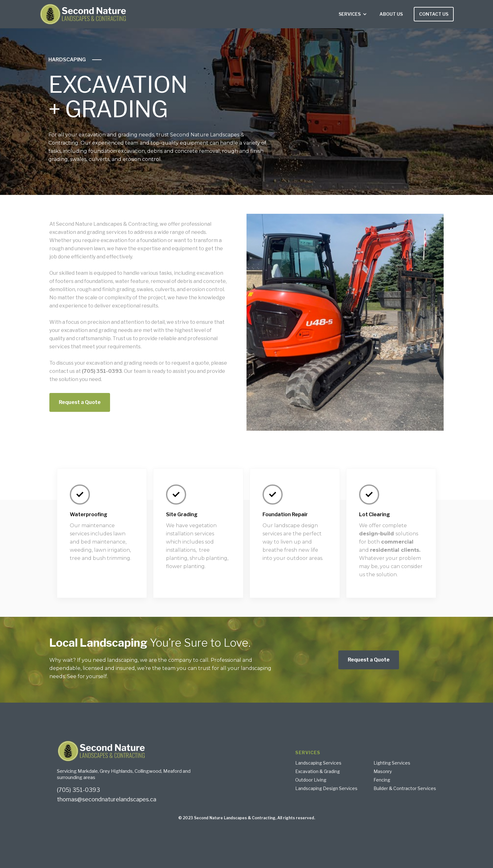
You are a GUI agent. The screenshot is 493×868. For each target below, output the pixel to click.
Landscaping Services (318, 763)
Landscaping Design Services (326, 788)
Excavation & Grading (318, 771)
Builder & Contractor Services (405, 788)
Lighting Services (392, 763)
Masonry (383, 771)
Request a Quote (80, 402)
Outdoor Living (311, 780)
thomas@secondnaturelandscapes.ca (107, 799)
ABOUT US (391, 14)
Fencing (382, 780)
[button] (353, 14)
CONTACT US (434, 14)
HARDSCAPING (67, 60)
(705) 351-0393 (78, 790)
